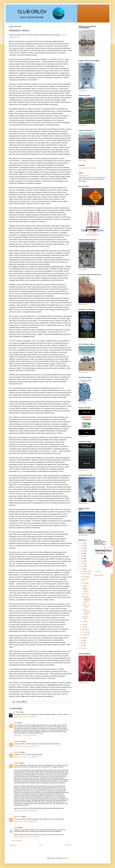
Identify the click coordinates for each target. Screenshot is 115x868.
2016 (82, 556)
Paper (86, 436)
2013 (82, 564)
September (85, 579)
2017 (82, 553)
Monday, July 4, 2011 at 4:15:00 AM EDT (26, 811)
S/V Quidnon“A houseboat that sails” (92, 233)
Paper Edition (82, 403)
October (85, 576)
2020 (82, 546)
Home (41, 845)
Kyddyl (16, 723)
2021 (82, 543)
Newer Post (13, 845)
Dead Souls (85, 594)
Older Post (68, 845)
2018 (82, 551)
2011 (82, 569)
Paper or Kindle (83, 372)
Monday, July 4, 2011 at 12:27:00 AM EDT (26, 757)
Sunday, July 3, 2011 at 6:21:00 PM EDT (26, 736)
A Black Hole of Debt (86, 606)
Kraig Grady (18, 752)
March (84, 630)
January (85, 635)
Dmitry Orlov (18, 742)
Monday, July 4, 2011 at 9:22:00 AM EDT (26, 821)
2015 (82, 559)
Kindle (80, 436)
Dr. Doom (17, 712)
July (84, 586)
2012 (82, 566)
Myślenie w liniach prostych (85, 590)
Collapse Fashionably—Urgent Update (86, 612)
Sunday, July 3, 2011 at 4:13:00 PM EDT (26, 717)
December (85, 571)
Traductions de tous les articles (88, 168)
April (84, 627)
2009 (82, 640)
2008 (82, 643)
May (84, 624)
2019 (82, 548)
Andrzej (16, 827)
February (85, 632)
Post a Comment (17, 841)
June (84, 622)
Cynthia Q (17, 763)
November (85, 574)
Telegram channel (84, 176)
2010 (82, 638)
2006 (82, 648)
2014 (82, 561)
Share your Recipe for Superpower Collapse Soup (86, 600)
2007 (82, 646)
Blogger (65, 858)
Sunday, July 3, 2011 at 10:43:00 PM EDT (26, 746)
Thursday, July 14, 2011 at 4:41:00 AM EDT (27, 837)
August (84, 583)
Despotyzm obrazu (85, 618)
